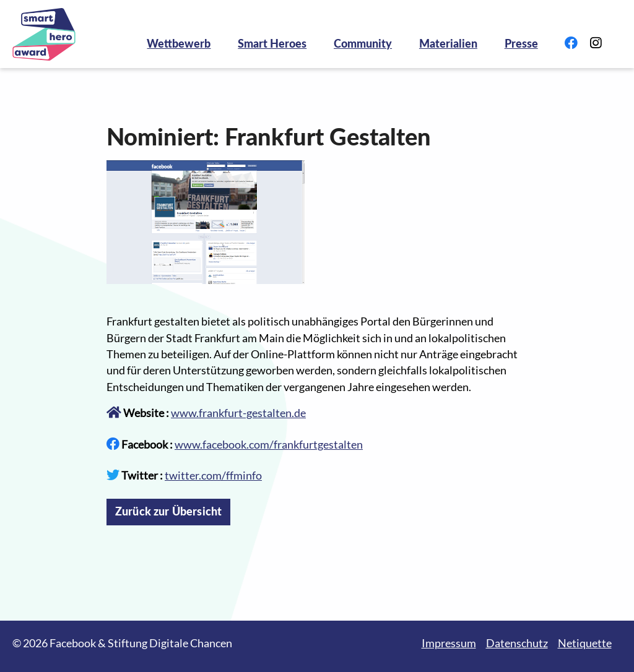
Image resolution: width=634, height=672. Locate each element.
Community (363, 44)
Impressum (449, 643)
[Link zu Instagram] (596, 44)
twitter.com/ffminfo (213, 476)
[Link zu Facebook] (571, 44)
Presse (521, 44)
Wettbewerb (179, 44)
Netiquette (585, 643)
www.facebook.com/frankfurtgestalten (269, 445)
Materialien (448, 44)
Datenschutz (517, 643)
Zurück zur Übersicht (168, 511)
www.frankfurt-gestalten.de (238, 413)
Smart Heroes (272, 44)
